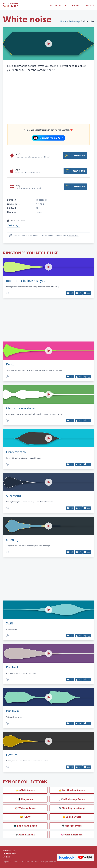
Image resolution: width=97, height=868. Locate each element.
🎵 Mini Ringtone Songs (72, 808)
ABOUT (76, 5)
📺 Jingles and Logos (25, 826)
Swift (10, 623)
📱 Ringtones (25, 799)
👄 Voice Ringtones (72, 835)
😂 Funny (25, 817)
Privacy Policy (9, 854)
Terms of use (9, 851)
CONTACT (89, 5)
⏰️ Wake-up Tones (25, 808)
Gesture (12, 755)
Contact (7, 857)
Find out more (73, 236)
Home (63, 21)
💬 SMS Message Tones (72, 799)
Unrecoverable (16, 452)
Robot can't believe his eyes (26, 281)
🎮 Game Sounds (25, 835)
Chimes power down (21, 408)
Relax (10, 364)
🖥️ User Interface (72, 826)
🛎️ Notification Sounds (72, 790)
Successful (13, 496)
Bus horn (13, 711)
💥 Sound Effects (72, 817)
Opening (12, 540)
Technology (75, 21)
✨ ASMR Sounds (25, 790)
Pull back (12, 667)
